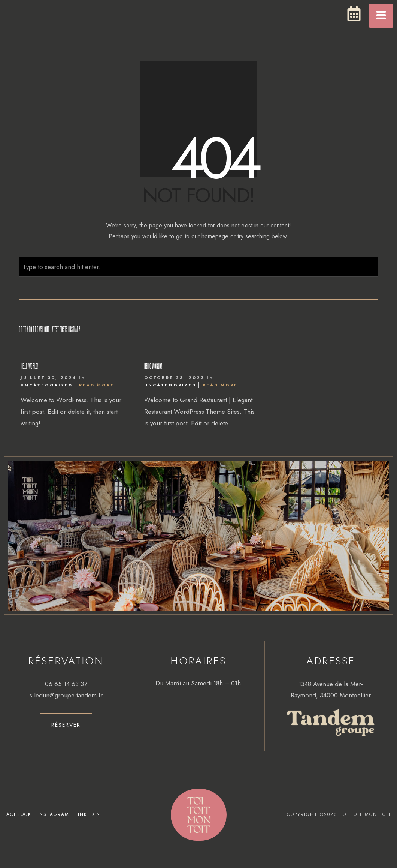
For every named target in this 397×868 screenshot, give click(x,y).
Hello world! (29, 366)
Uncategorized (47, 385)
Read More (97, 385)
